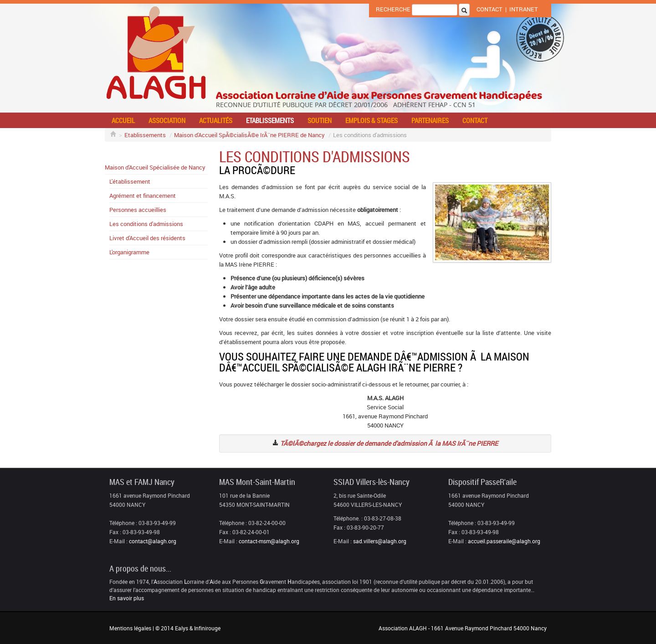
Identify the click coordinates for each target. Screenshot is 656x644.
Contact (489, 9)
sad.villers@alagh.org (380, 541)
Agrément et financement (143, 196)
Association (167, 120)
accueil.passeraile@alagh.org (504, 541)
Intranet (524, 9)
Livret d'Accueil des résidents (147, 238)
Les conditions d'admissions (146, 224)
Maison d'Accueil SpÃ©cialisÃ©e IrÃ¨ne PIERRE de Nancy (249, 135)
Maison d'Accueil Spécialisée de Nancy (155, 167)
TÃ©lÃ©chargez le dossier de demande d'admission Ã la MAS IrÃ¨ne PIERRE (389, 443)
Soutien (320, 120)
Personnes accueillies (138, 210)
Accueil (123, 120)
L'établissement (130, 181)
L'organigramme (129, 252)
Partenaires (430, 120)
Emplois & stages (372, 120)
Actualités (216, 120)
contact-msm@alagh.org (269, 541)
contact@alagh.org (153, 541)
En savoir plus (127, 598)
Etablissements (270, 120)
